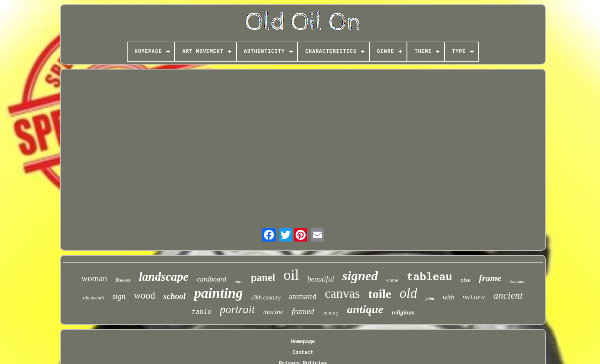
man (239, 281)
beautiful (321, 279)
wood (144, 295)
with (449, 297)
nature (474, 298)
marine (273, 312)
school (174, 296)
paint (430, 299)
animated (303, 297)
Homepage (303, 342)
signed (360, 276)
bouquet (517, 281)
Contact (303, 353)
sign (119, 296)
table (201, 312)
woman (94, 278)
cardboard (212, 279)
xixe (465, 280)
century (330, 313)
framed (303, 311)
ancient (508, 295)
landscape (164, 277)
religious (403, 312)
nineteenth (93, 298)
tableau (429, 277)
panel (263, 278)
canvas (342, 293)
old (408, 293)
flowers (123, 280)
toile (380, 294)
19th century (266, 298)
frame (490, 278)
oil (291, 275)
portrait (237, 309)
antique (365, 309)
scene (392, 280)
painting (218, 293)
